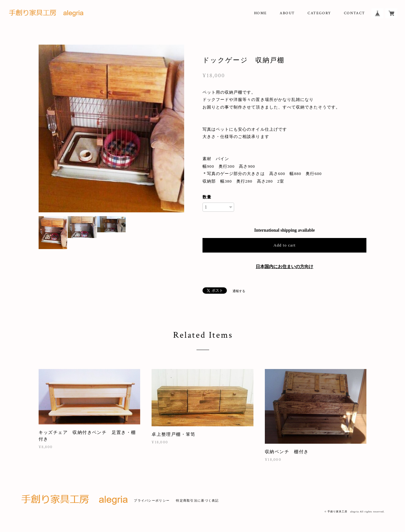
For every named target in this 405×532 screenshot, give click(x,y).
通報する (239, 291)
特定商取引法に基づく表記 (197, 501)
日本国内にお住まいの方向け (284, 267)
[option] (112, 128)
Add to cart (284, 245)
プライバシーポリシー (152, 501)
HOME (261, 13)
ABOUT (287, 13)
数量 (207, 197)
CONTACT (355, 13)
